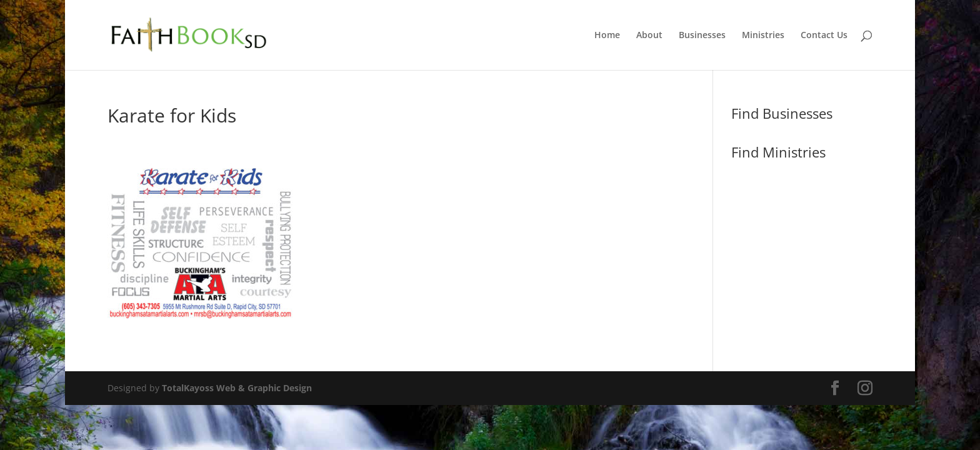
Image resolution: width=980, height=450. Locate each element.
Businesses (702, 36)
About (649, 36)
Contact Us (824, 36)
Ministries (763, 36)
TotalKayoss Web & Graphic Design (237, 388)
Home (607, 36)
